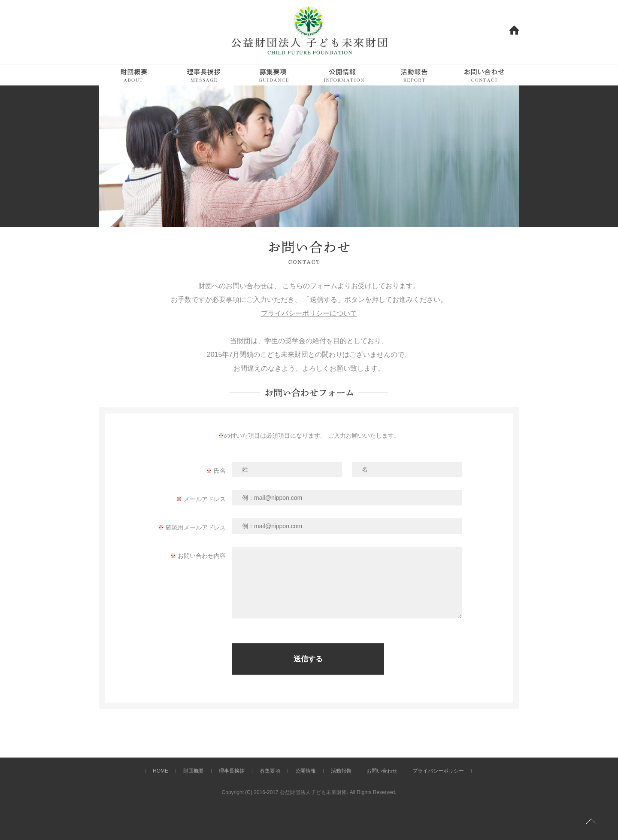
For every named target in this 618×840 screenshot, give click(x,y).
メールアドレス (205, 499)
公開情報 (306, 771)
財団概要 (194, 771)
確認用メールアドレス (196, 527)
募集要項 (270, 771)
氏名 (220, 471)
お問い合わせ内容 (202, 556)
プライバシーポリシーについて (309, 313)
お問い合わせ (382, 771)
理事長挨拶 (232, 771)
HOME (161, 771)
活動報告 (341, 771)
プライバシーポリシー (438, 771)
